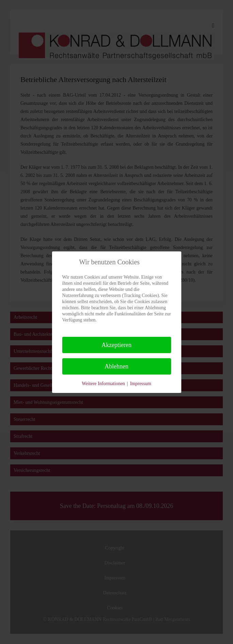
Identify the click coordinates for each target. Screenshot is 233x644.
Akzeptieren (117, 345)
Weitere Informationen (104, 384)
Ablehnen (117, 366)
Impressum (140, 384)
